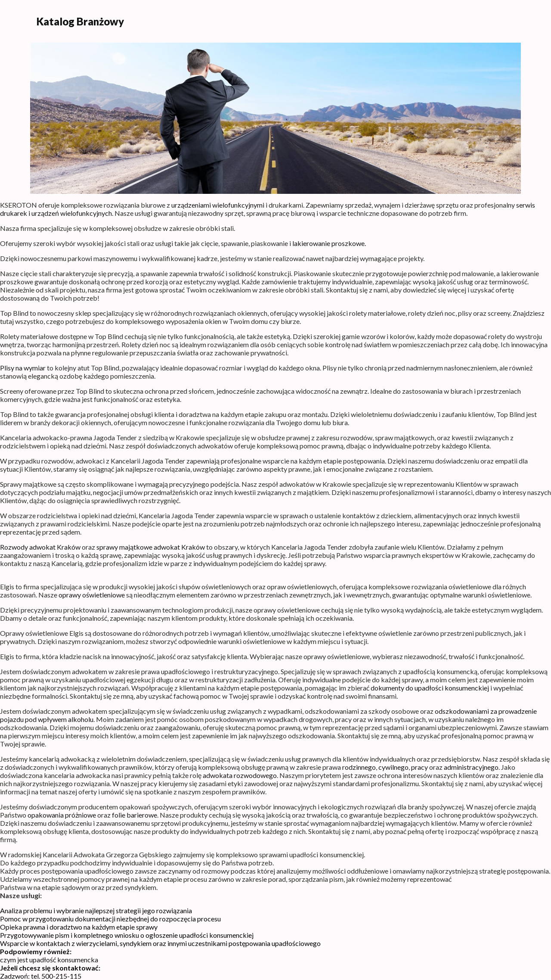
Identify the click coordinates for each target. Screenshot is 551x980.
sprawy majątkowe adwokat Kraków (151, 547)
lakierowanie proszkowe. (329, 243)
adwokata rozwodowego (240, 775)
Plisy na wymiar (23, 368)
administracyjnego (471, 767)
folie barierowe (135, 815)
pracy (419, 767)
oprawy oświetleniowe (92, 595)
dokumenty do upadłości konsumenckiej (430, 688)
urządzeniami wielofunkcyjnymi (218, 205)
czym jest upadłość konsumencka (49, 960)
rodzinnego (359, 767)
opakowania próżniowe (62, 815)
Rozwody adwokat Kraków (40, 547)
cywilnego (393, 767)
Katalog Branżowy (80, 21)
